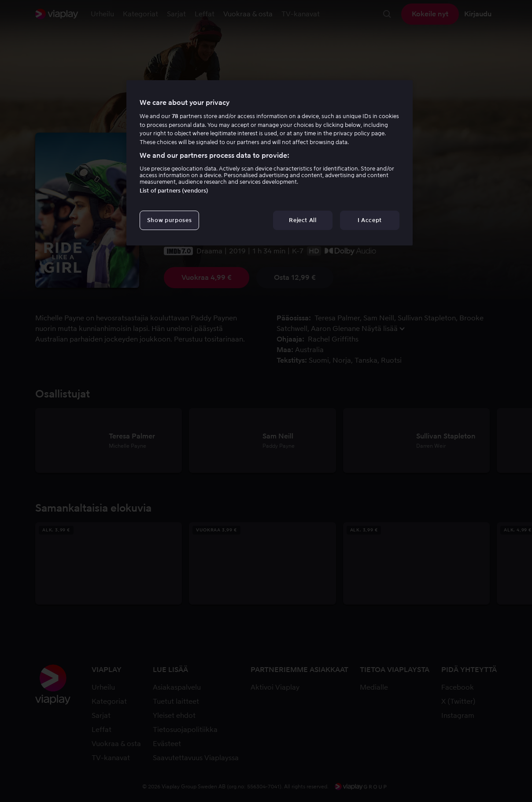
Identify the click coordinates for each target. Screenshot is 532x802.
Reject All (303, 220)
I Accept (370, 220)
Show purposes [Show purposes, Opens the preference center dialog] (169, 220)
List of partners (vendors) (174, 191)
